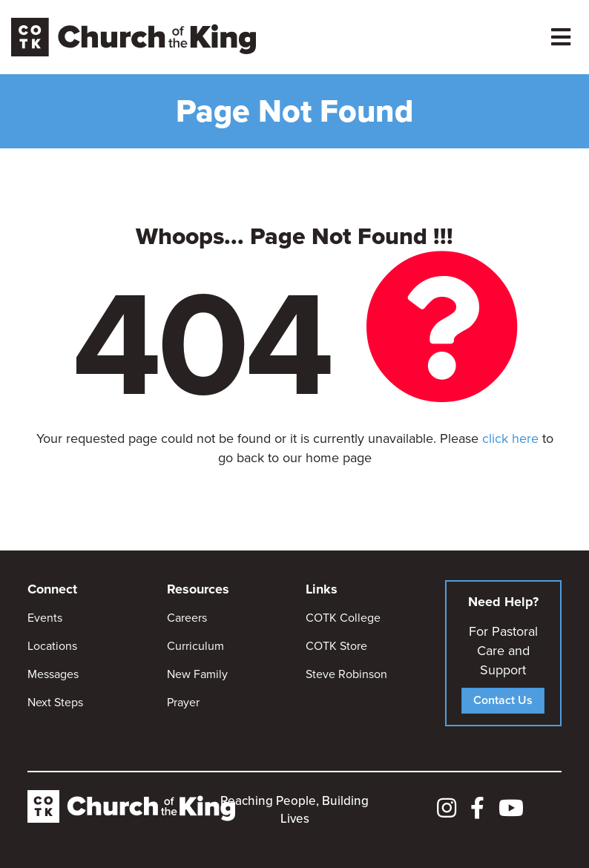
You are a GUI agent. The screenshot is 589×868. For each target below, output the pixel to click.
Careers (187, 618)
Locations (52, 646)
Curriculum (195, 646)
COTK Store (336, 646)
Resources (198, 589)
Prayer (183, 702)
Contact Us (503, 700)
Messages (53, 674)
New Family (197, 674)
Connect (52, 589)
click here (510, 438)
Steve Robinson (346, 674)
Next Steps (55, 702)
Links (322, 589)
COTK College (343, 618)
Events (45, 618)
